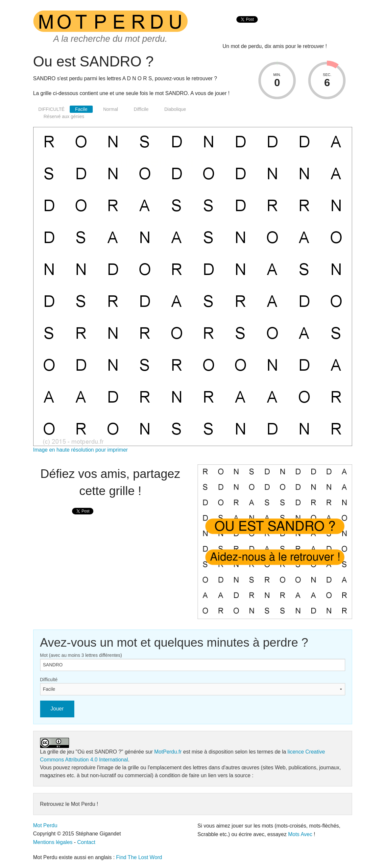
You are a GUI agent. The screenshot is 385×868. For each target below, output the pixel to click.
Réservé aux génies (64, 116)
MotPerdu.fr (168, 752)
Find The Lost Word (139, 857)
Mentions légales (53, 842)
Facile (81, 109)
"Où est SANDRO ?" (99, 752)
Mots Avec (300, 834)
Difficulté (49, 680)
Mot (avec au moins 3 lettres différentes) (81, 655)
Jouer (57, 709)
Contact (86, 842)
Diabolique (175, 109)
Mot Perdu (45, 825)
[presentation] (247, 26)
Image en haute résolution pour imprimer (81, 450)
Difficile (141, 109)
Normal (111, 109)
